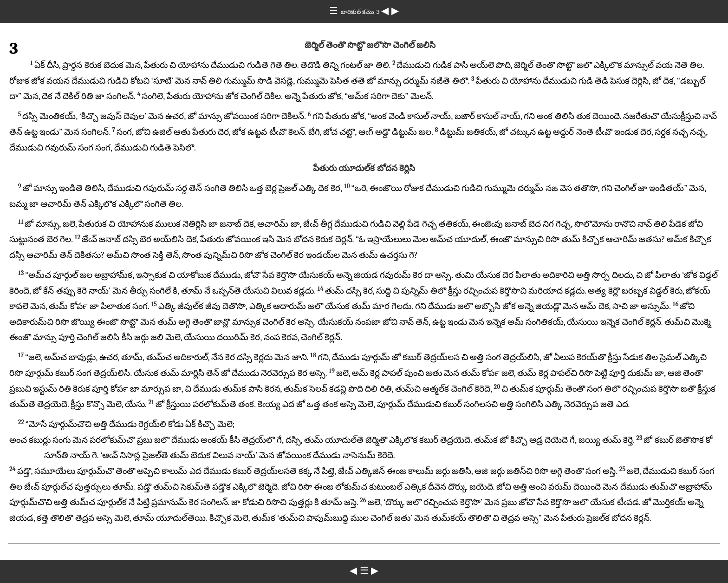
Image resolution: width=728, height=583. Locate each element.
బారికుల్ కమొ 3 (361, 12)
